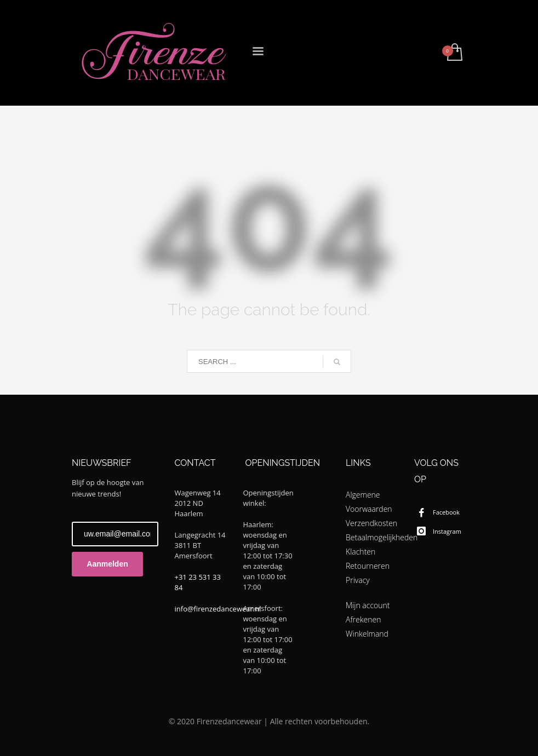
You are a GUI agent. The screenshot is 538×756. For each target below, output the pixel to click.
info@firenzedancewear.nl (218, 609)
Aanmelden (107, 564)
